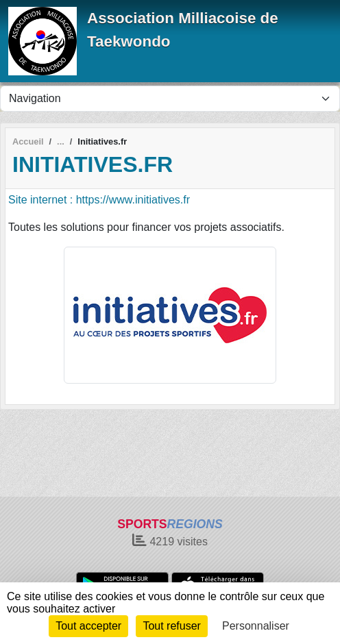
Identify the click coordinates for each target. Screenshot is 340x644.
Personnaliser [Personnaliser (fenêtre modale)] (256, 626)
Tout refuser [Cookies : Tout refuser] (171, 626)
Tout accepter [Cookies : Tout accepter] (88, 626)
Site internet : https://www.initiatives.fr (99, 200)
